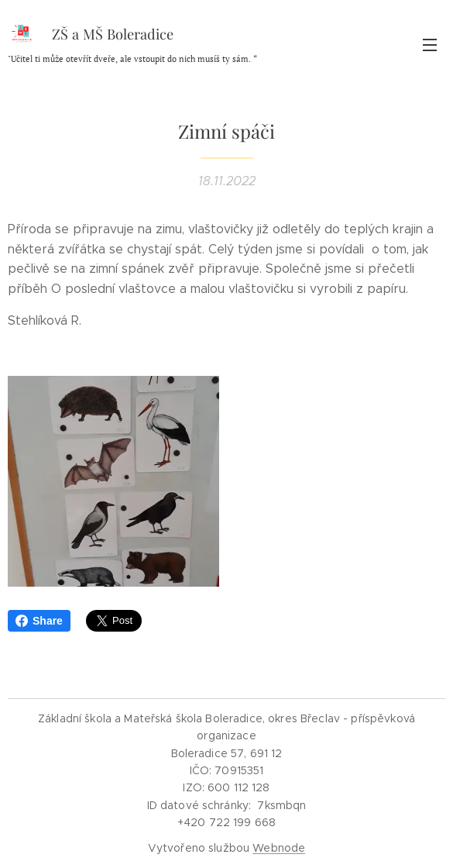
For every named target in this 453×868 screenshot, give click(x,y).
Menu (430, 45)
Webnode (279, 848)
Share (39, 621)
